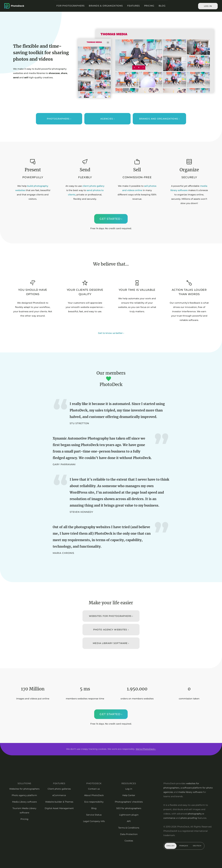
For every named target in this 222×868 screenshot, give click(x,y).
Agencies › (107, 119)
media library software (190, 792)
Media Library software (24, 802)
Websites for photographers (24, 789)
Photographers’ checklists (129, 802)
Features (134, 6)
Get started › (111, 224)
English (171, 846)
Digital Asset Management (59, 808)
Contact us (94, 789)
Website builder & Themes (59, 802)
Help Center (129, 795)
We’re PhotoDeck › (146, 749)
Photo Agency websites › (111, 635)
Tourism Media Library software (24, 810)
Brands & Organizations (106, 6)
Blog (162, 6)
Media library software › (111, 648)
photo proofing (189, 818)
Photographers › (59, 119)
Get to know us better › (111, 338)
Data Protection (129, 834)
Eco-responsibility (94, 802)
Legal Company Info (94, 821)
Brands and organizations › (159, 119)
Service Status (94, 815)
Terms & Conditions (129, 828)
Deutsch (197, 846)
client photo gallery (93, 191)
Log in (208, 6)
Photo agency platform (24, 795)
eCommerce (59, 795)
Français (184, 846)
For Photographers (70, 6)
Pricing (149, 6)
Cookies (129, 841)
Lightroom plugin (129, 815)
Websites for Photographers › (111, 621)
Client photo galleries (59, 789)
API (129, 821)
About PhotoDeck (94, 795)
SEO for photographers (129, 808)
